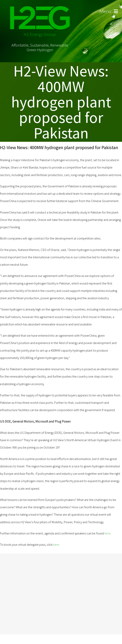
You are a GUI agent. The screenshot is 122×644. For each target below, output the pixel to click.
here (108, 533)
